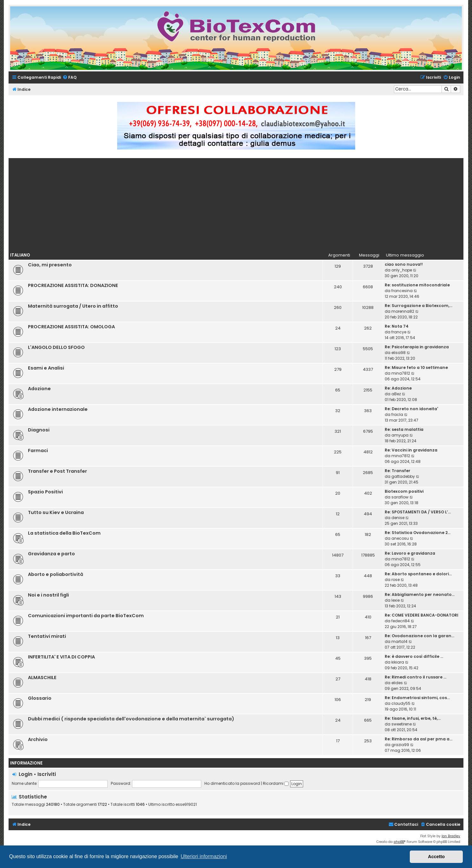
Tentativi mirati (47, 636)
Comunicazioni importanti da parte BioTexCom (86, 616)
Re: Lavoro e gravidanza (410, 553)
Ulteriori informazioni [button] (204, 856)
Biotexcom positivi (404, 491)
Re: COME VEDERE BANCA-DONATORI (422, 615)
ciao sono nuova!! (404, 264)
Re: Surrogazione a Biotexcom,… (419, 306)
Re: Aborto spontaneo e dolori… (418, 574)
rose (396, 580)
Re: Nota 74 (397, 326)
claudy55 (401, 703)
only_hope (402, 270)
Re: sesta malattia (404, 429)
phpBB (399, 842)
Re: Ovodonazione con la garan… (419, 636)
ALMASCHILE (42, 678)
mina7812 (401, 373)
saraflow (400, 497)
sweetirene (402, 724)
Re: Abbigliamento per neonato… (420, 594)
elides (397, 683)
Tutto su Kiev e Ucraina (56, 512)
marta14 (399, 641)
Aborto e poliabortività (56, 574)
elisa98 (399, 353)
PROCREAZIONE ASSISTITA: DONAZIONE (73, 285)
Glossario (40, 698)
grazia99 (400, 745)
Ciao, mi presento (50, 265)
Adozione (39, 389)
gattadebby (403, 476)
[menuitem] (70, 78)
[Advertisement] (236, 203)
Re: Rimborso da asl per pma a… (419, 739)
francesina (402, 291)
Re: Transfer (398, 471)
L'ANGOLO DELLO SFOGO (56, 347)
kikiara (398, 662)
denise (398, 518)
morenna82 (403, 311)
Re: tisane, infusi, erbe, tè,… (413, 718)
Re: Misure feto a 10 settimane (416, 367)
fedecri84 (401, 621)
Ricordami (276, 783)
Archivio (38, 739)
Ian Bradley (451, 836)
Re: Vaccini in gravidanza (411, 450)
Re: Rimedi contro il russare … (415, 677)
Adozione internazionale (58, 409)
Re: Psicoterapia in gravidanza (417, 347)
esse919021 (186, 805)
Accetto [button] (436, 857)
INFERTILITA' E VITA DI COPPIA (61, 657)
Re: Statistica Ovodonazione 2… (418, 533)
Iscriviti (47, 774)
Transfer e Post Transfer (57, 471)
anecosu (400, 538)
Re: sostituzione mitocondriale (417, 285)
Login (26, 774)
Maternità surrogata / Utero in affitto (73, 306)
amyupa (400, 435)
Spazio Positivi (45, 492)
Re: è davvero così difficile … (414, 656)
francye (399, 332)
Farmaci (38, 451)
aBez (396, 394)
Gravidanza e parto (51, 554)
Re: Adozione (398, 388)
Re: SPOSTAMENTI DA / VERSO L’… (418, 512)
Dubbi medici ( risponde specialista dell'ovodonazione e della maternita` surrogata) (131, 719)
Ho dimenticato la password (232, 783)
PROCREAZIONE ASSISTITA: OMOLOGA (71, 327)
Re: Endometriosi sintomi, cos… (417, 698)
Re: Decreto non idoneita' (411, 409)
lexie (396, 600)
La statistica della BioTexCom (64, 533)
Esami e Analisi (46, 368)
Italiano (20, 255)
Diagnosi (39, 430)
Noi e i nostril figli (48, 595)
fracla (397, 414)
